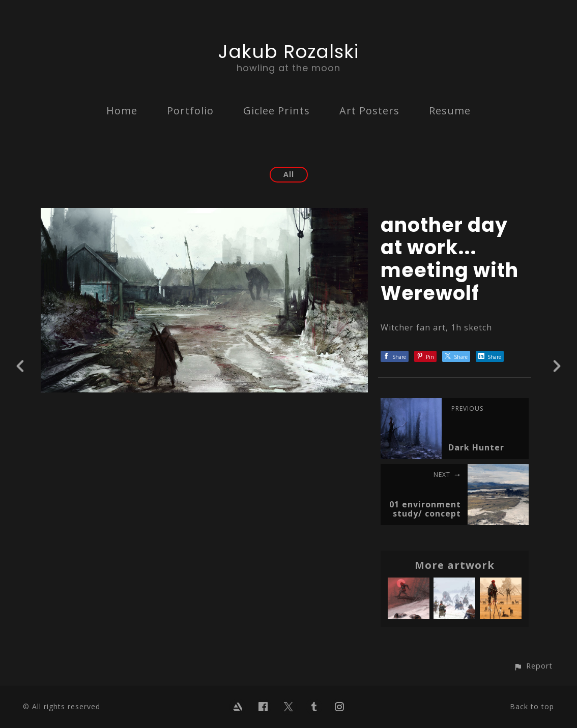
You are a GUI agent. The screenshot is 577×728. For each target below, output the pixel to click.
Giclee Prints (277, 111)
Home (122, 111)
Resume (450, 111)
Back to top (532, 706)
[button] (533, 666)
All (289, 174)
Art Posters (369, 111)
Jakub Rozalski (289, 52)
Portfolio (190, 111)
